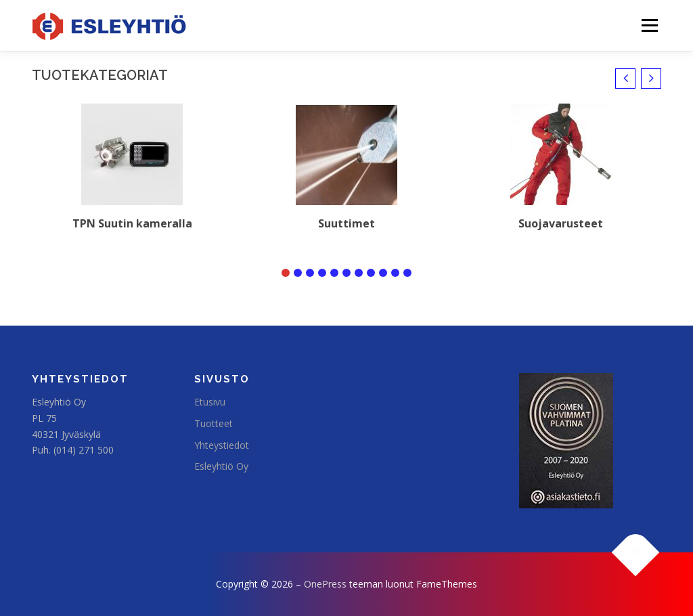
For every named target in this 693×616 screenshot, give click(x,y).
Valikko (649, 25)
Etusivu (210, 402)
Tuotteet (214, 423)
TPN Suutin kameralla (132, 223)
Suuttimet (346, 223)
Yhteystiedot (222, 445)
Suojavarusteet (561, 223)
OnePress (325, 584)
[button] (625, 79)
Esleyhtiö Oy (221, 466)
